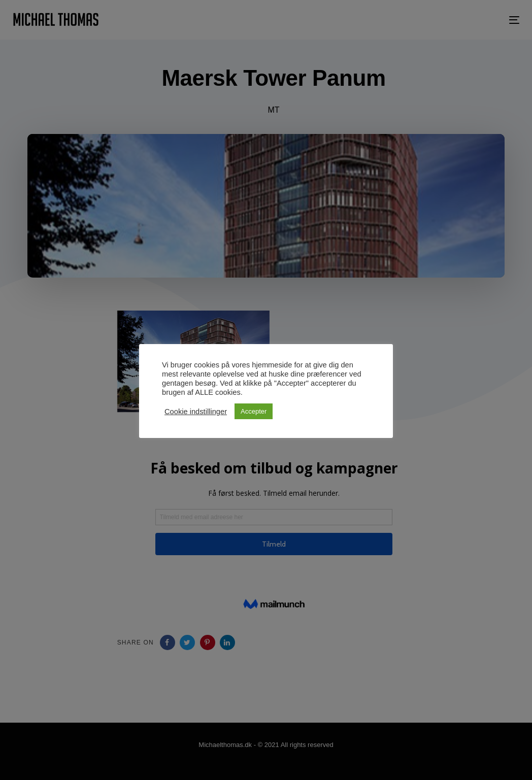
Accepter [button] (254, 411)
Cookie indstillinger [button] (196, 412)
